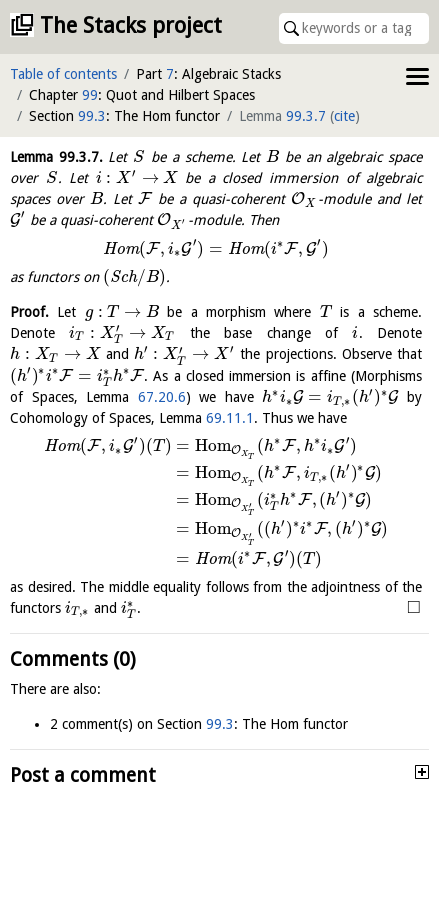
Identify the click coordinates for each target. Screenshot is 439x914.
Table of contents (63, 74)
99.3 (92, 116)
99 (90, 95)
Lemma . (56, 157)
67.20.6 (162, 397)
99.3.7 (306, 116)
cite (344, 116)
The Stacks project (131, 25)
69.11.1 (230, 418)
